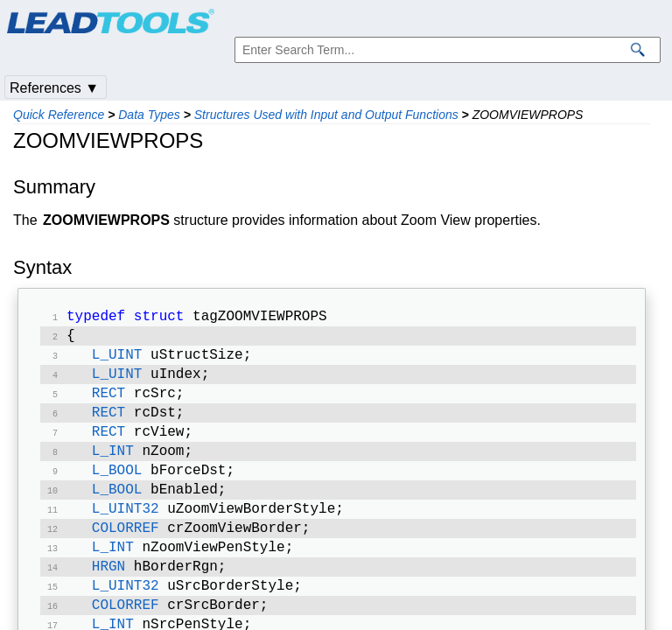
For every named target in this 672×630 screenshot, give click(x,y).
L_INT (113, 465)
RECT (108, 402)
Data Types (149, 115)
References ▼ (54, 88)
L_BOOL (117, 486)
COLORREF (126, 549)
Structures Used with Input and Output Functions (326, 115)
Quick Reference (59, 115)
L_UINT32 (126, 528)
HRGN (108, 591)
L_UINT (117, 360)
